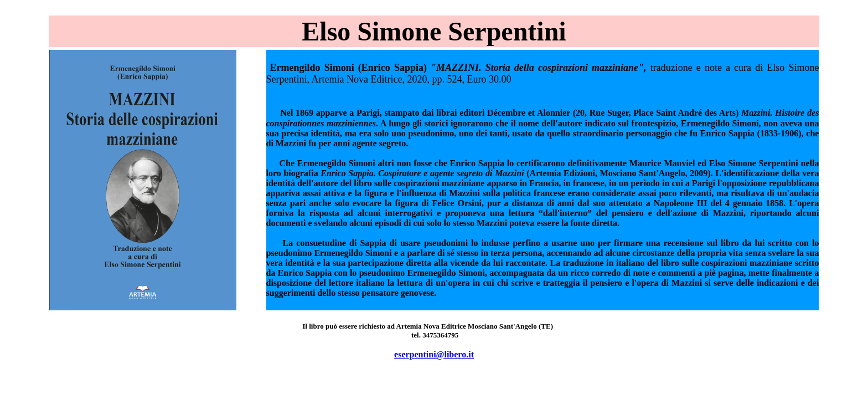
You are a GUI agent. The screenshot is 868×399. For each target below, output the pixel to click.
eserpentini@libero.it (434, 354)
